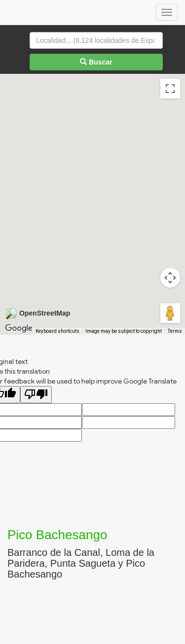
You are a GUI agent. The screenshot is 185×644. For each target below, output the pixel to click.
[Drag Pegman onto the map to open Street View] (170, 313)
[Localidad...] (96, 40)
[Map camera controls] (170, 278)
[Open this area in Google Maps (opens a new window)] (19, 328)
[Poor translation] (36, 395)
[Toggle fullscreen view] (170, 89)
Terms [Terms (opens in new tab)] (175, 331)
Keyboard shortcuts (57, 331)
